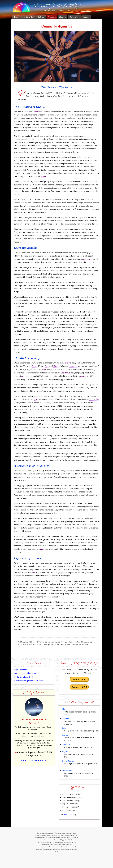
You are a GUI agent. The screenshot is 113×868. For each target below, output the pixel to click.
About (86, 17)
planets (68, 363)
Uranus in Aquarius (57, 26)
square (42, 549)
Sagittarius (66, 373)
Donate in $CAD (79, 679)
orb (35, 399)
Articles (52, 17)
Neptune (43, 370)
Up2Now (41, 17)
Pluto (47, 366)
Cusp (64, 728)
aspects (33, 572)
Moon (43, 176)
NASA (56, 851)
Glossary (63, 17)
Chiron (56, 366)
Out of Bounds (68, 761)
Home (16, 17)
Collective (66, 744)
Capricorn (71, 384)
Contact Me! (69, 815)
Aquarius (83, 376)
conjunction (94, 399)
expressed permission (42, 847)
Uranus (36, 112)
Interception (67, 770)
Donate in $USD (79, 687)
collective (87, 259)
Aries (23, 376)
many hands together (57, 645)
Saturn (35, 366)
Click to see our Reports (34, 760)
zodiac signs (74, 366)
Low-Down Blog (28, 17)
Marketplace (74, 17)
